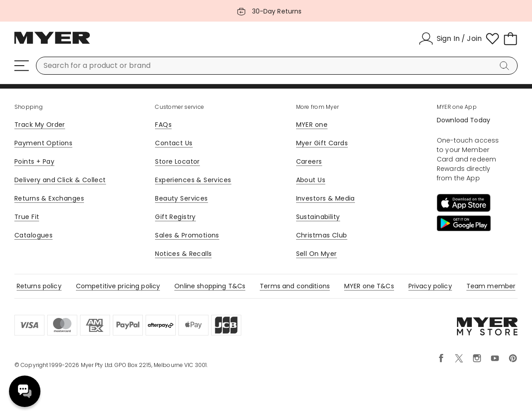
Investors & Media (326, 198)
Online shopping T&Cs (210, 286)
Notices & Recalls (183, 254)
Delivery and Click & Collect (60, 180)
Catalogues (33, 235)
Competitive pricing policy (118, 286)
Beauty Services (181, 198)
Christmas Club (322, 235)
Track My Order (40, 125)
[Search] (506, 66)
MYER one (312, 125)
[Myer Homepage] (52, 43)
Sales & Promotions (187, 235)
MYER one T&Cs (369, 286)
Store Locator (177, 161)
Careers (309, 161)
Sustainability (318, 217)
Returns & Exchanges (49, 198)
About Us (311, 180)
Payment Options (43, 143)
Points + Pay (34, 161)
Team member (491, 286)
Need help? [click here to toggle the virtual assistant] (25, 391)
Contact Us (174, 143)
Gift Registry (175, 217)
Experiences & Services (193, 180)
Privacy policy (430, 286)
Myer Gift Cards (322, 143)
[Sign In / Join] (450, 39)
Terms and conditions (295, 286)
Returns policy (39, 286)
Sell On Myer (317, 254)
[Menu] (22, 66)
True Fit (27, 217)
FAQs (163, 125)
